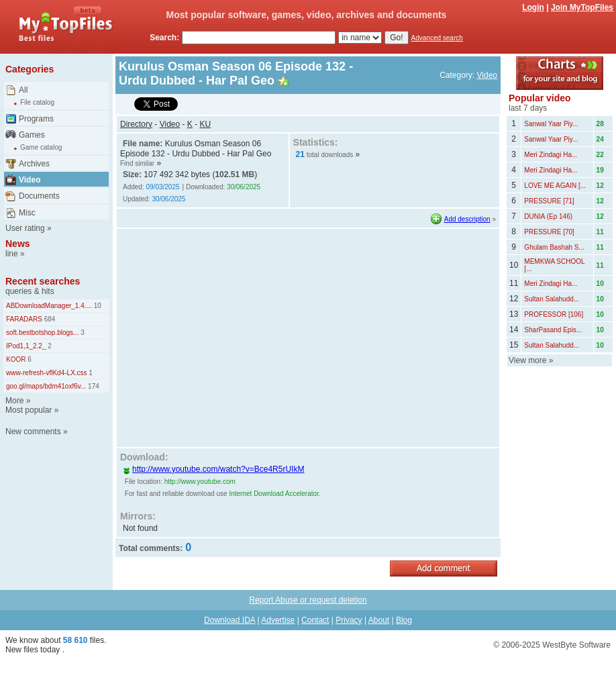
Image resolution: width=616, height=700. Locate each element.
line (12, 254)
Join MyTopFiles (582, 7)
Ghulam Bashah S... (554, 247)
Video (30, 180)
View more (527, 360)
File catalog (37, 102)
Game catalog (41, 147)
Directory (136, 124)
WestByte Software (576, 645)
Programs (36, 119)
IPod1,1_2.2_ (26, 346)
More (14, 401)
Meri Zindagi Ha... (551, 155)
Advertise (278, 620)
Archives (34, 164)
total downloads (330, 155)
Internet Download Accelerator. (274, 494)
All (23, 90)
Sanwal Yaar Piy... (551, 124)
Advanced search (437, 38)
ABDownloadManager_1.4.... (49, 306)
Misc (27, 213)
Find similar (137, 163)
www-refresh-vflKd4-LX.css (47, 373)
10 (97, 306)
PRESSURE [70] (549, 232)
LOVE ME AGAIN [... (555, 186)
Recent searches (43, 281)
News (18, 244)
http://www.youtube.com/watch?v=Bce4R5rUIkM (213, 469)
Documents (39, 196)
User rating (25, 228)
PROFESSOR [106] (554, 314)
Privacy (349, 620)
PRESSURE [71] (549, 201)
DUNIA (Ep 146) (548, 216)
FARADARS (24, 319)
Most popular (29, 410)
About (379, 620)
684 (49, 319)
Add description (467, 219)
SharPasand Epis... (553, 330)
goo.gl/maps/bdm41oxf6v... (46, 386)
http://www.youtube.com (200, 482)
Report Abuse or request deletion (308, 600)
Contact (315, 620)
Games (32, 135)
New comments (33, 432)
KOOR (16, 359)
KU (206, 124)
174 (92, 386)
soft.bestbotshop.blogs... (42, 333)
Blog (404, 620)
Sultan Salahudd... (552, 299)
